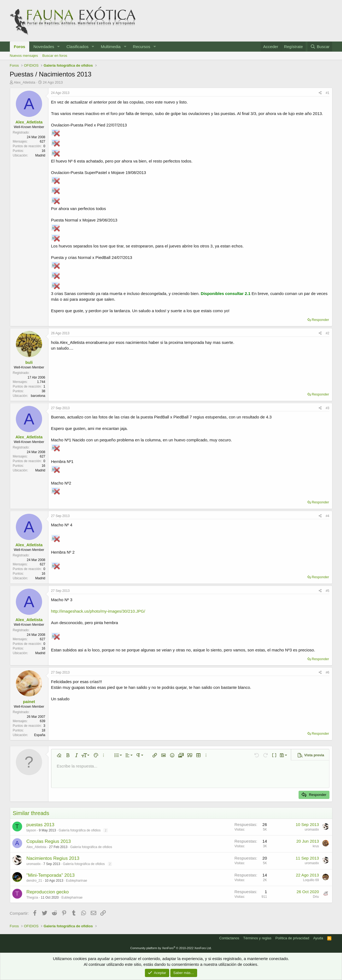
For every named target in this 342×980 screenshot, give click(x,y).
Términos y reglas (257, 938)
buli (29, 362)
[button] (59, 47)
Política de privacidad (292, 938)
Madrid (40, 155)
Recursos (141, 47)
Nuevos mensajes (24, 56)
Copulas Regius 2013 (49, 841)
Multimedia (111, 47)
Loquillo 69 (311, 880)
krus (316, 846)
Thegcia (32, 898)
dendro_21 (34, 881)
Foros (20, 47)
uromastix (312, 830)
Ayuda (318, 938)
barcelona (38, 396)
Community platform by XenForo (171, 948)
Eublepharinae (76, 881)
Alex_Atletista (24, 82)
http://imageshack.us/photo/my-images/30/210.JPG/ (98, 611)
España (40, 735)
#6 (327, 672)
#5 (327, 591)
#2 (327, 333)
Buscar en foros (55, 56)
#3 (327, 408)
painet (29, 702)
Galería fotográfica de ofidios (80, 830)
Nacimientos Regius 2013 (53, 858)
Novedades (44, 47)
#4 (327, 516)
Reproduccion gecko (48, 892)
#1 (327, 93)
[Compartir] (320, 93)
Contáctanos (229, 938)
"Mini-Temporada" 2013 (51, 875)
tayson (31, 830)
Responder (320, 320)
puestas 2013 (40, 825)
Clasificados (78, 47)
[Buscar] (320, 47)
